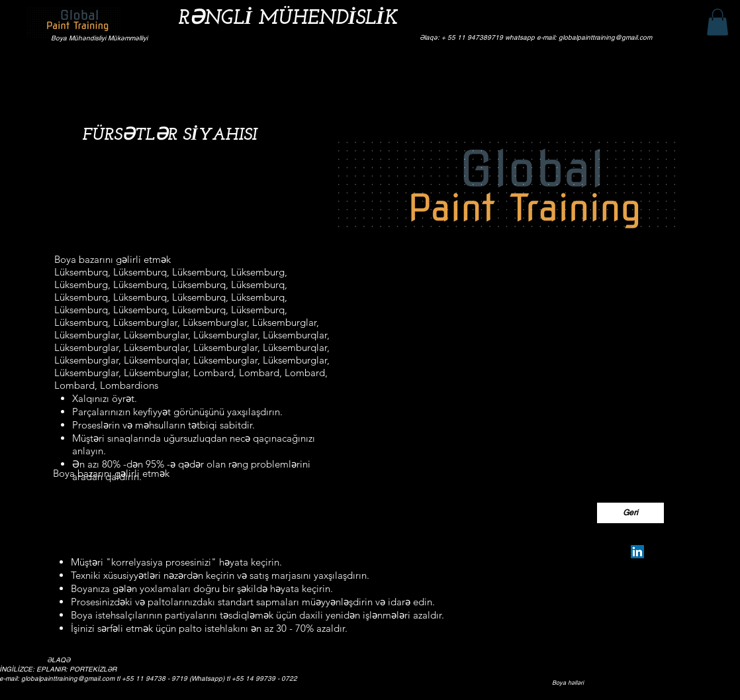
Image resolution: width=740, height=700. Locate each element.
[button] (717, 22)
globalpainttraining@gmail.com (68, 678)
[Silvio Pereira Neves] (637, 552)
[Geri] (630, 513)
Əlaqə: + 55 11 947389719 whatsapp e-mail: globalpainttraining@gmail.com (536, 37)
